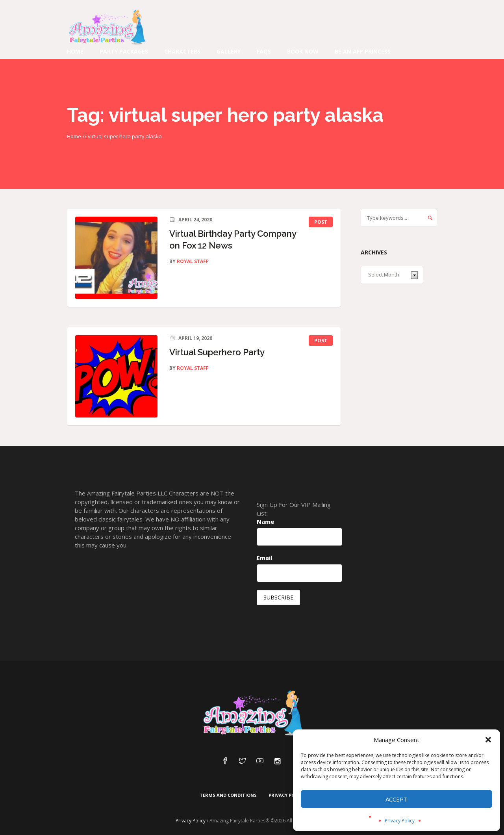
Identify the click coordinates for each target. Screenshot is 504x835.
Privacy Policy (400, 821)
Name (265, 521)
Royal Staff (193, 261)
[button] (488, 740)
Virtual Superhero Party (217, 352)
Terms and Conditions (228, 795)
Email (264, 558)
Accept (397, 799)
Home (74, 136)
